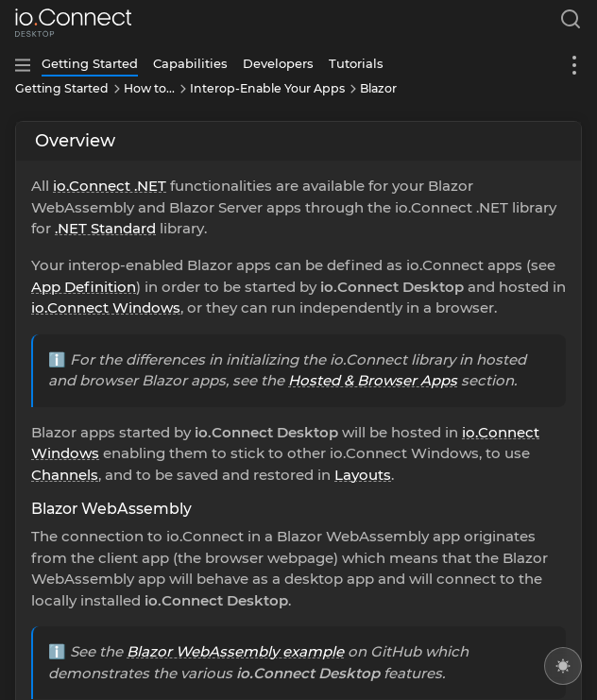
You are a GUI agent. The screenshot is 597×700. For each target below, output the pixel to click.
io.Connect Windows (106, 307)
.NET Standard (105, 228)
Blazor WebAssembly (111, 509)
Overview (75, 141)
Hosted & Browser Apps (373, 380)
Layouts (363, 475)
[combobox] (567, 23)
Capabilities (190, 63)
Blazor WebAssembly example (235, 651)
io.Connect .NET (110, 186)
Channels (65, 475)
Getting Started (90, 63)
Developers (278, 63)
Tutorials (356, 63)
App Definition (84, 287)
